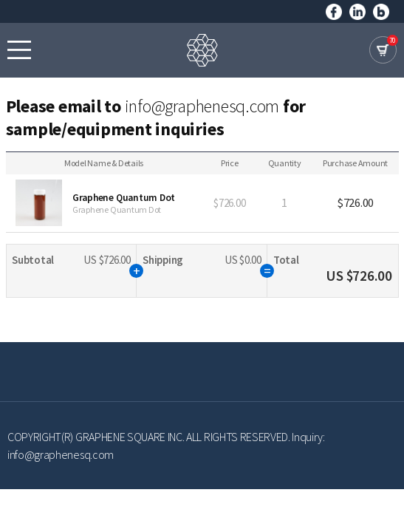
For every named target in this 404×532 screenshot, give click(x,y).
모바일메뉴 (19, 50)
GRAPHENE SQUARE (202, 50)
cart (383, 50)
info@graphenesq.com (202, 106)
